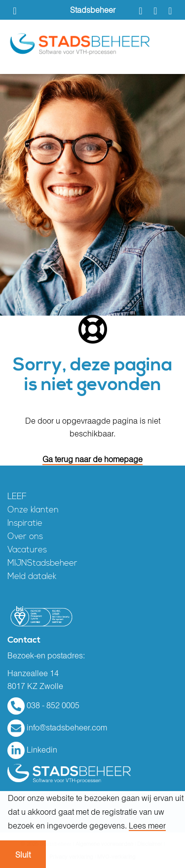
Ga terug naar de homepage (92, 459)
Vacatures (27, 550)
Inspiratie (25, 524)
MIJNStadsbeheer (42, 563)
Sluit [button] (23, 855)
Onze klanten (33, 510)
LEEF (17, 497)
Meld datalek (32, 577)
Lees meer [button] (147, 826)
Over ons (25, 537)
